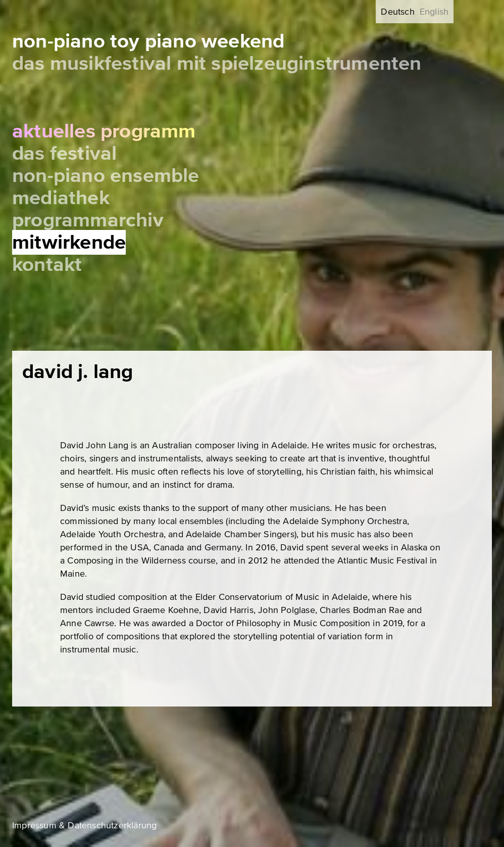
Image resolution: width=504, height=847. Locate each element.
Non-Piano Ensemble (106, 176)
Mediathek (61, 198)
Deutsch (397, 12)
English (434, 12)
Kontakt (47, 265)
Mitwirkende (69, 242)
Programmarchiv (88, 220)
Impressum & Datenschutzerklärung (84, 825)
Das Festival (64, 153)
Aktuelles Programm (104, 131)
